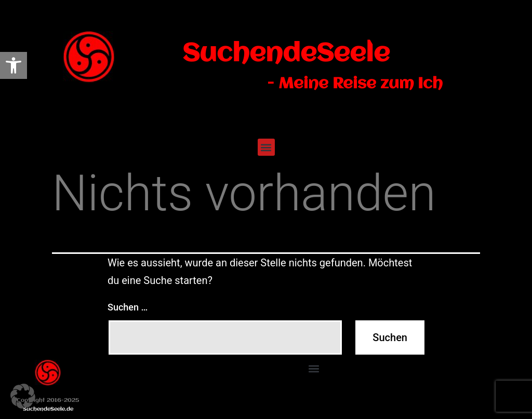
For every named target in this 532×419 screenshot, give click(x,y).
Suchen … (128, 307)
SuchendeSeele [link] (286, 54)
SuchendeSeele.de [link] (48, 409)
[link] (14, 65)
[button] (266, 147)
